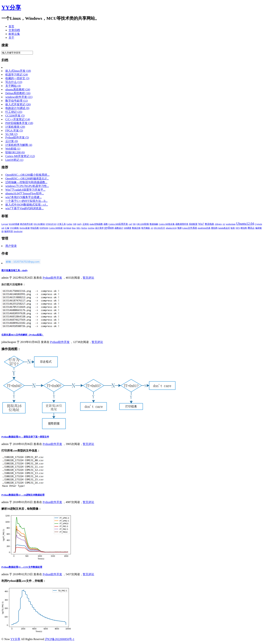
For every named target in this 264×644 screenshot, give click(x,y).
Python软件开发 (52, 278)
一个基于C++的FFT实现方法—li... (26, 201)
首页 (11, 26)
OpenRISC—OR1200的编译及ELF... (27, 179)
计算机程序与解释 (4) (19, 145)
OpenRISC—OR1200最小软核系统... (27, 175)
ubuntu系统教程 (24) (18, 89)
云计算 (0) (12, 141)
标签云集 (14, 34)
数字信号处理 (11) (17, 101)
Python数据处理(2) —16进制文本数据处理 (23, 495)
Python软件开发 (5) (17, 137)
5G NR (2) (11, 134)
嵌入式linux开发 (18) (18, 71)
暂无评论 (88, 278)
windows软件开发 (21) (19, 97)
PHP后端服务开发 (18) (19, 123)
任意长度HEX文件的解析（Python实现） (23, 335)
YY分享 (15, 639)
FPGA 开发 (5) (14, 131)
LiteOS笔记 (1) (14, 160)
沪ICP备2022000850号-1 (60, 639)
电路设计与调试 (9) (17, 108)
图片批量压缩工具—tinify (14, 270)
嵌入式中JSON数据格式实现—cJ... (27, 205)
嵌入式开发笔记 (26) (18, 104)
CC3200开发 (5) (15, 116)
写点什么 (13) (14, 82)
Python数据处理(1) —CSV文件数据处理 (22, 567)
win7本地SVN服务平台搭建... (23, 197)
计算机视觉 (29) (15, 127)
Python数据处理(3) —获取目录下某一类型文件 (25, 437)
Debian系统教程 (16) (18, 93)
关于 (11, 38)
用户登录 (11, 246)
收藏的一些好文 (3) (17, 78)
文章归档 (14, 30)
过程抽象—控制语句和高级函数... (26, 182)
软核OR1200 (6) (15, 152)
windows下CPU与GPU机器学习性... (27, 186)
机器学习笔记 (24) (17, 75)
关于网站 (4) (13, 86)
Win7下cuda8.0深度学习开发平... (25, 190)
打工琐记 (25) (14, 112)
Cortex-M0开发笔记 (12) (20, 156)
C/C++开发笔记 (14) (18, 119)
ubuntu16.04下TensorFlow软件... (25, 193)
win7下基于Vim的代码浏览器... (24, 208)
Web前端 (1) (13, 149)
